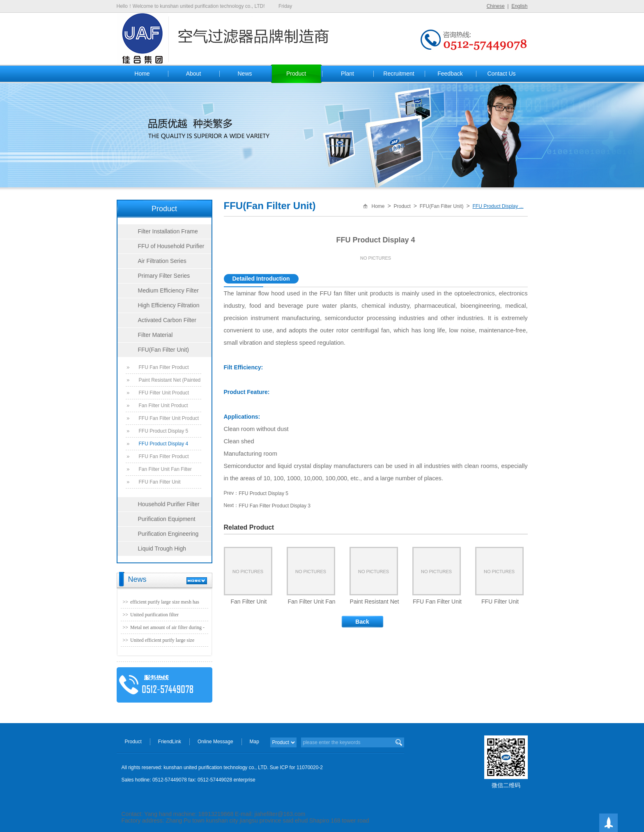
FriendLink (170, 742)
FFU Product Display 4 (164, 444)
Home (142, 74)
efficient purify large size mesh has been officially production (165, 604)
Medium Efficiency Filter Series (158, 293)
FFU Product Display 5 (164, 431)
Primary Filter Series (164, 276)
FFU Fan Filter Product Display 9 (164, 369)
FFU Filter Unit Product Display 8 (164, 394)
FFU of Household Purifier (171, 246)
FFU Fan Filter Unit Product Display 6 (169, 420)
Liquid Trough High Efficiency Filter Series (152, 551)
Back (362, 622)
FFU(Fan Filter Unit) (163, 350)
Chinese (496, 6)
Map (254, 742)
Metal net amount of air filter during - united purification (167, 629)
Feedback (450, 74)
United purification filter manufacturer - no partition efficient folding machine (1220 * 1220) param (168, 616)
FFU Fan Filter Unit (160, 482)
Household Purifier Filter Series (159, 506)
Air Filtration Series (162, 261)
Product (296, 74)
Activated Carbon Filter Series (157, 322)
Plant (347, 74)
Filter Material (155, 335)
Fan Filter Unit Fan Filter (165, 469)
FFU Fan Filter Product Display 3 (164, 458)
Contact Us (501, 74)
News (245, 74)
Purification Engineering (168, 534)
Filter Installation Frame (168, 231)
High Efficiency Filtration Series (159, 307)
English (519, 6)
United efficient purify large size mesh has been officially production (166, 642)
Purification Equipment (167, 519)
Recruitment (399, 74)
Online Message (215, 742)
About (194, 74)
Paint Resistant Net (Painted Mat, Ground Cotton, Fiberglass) (170, 382)
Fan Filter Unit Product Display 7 (163, 407)
